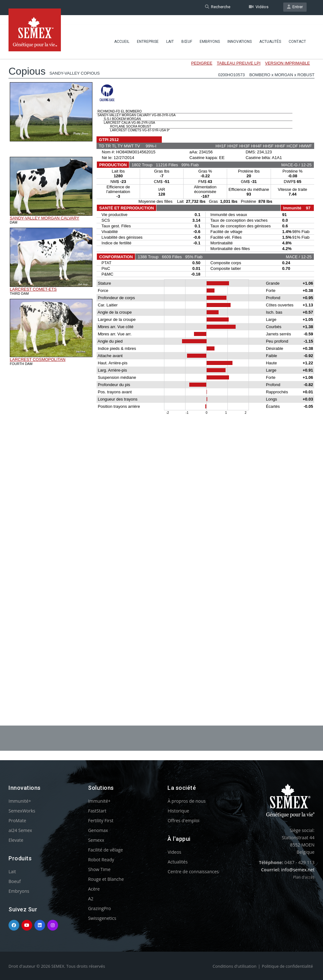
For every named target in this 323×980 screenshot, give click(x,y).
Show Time (99, 869)
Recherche (218, 7)
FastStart (97, 811)
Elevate (16, 840)
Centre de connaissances (193, 872)
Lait (170, 33)
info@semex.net (298, 870)
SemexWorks (22, 811)
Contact (297, 33)
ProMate (17, 820)
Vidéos (259, 7)
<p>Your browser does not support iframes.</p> (161, 371)
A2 (91, 899)
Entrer (295, 7)
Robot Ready (101, 860)
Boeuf (15, 881)
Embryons (210, 33)
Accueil (122, 33)
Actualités (270, 33)
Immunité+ (20, 801)
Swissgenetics (102, 918)
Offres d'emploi (183, 820)
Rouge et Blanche (106, 879)
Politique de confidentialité (287, 966)
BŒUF (187, 33)
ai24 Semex (20, 830)
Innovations (240, 33)
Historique (178, 811)
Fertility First (101, 820)
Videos (174, 852)
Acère (94, 889)
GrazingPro (100, 908)
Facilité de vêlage (106, 850)
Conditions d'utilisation (235, 966)
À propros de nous (187, 801)
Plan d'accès (304, 877)
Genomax (98, 830)
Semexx (96, 840)
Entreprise (148, 33)
